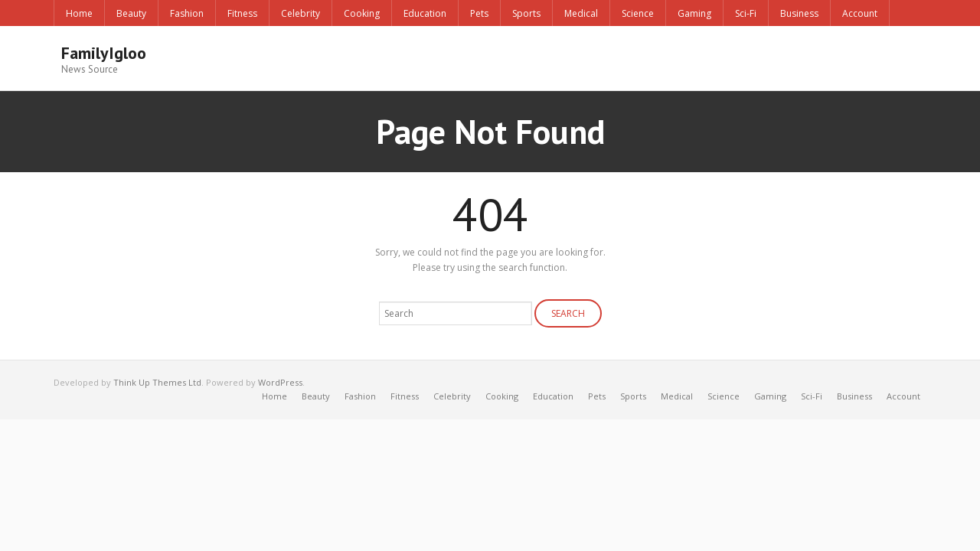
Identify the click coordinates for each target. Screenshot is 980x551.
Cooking (362, 13)
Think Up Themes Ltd (157, 382)
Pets (479, 13)
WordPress (280, 382)
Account (860, 13)
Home (79, 13)
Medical (581, 13)
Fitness (242, 13)
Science (638, 13)
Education (425, 13)
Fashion (187, 13)
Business (799, 13)
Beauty (131, 13)
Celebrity (301, 13)
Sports (526, 13)
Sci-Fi (746, 13)
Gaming (694, 13)
